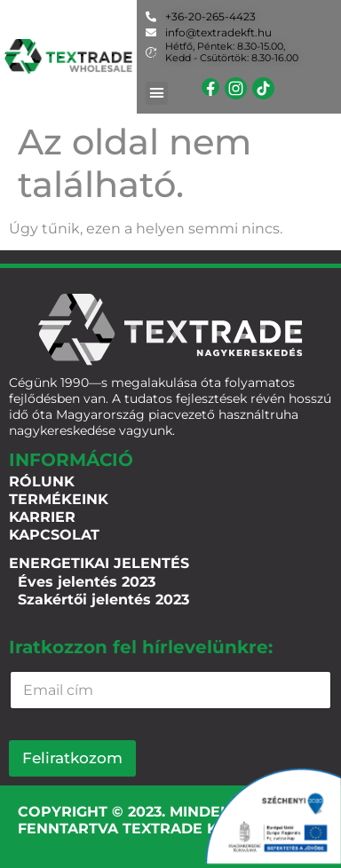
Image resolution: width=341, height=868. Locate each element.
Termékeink (59, 499)
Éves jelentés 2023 (87, 582)
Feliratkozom (72, 758)
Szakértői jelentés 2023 (103, 600)
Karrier (42, 517)
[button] (157, 93)
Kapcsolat (54, 535)
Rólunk (42, 481)
